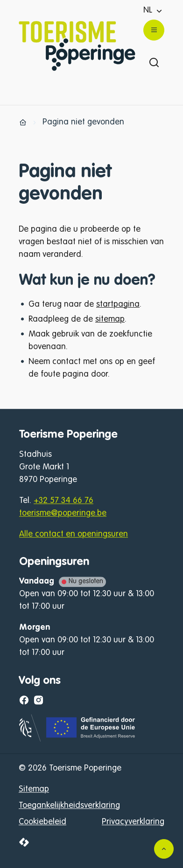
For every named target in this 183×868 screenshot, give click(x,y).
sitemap (110, 319)
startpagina (118, 304)
